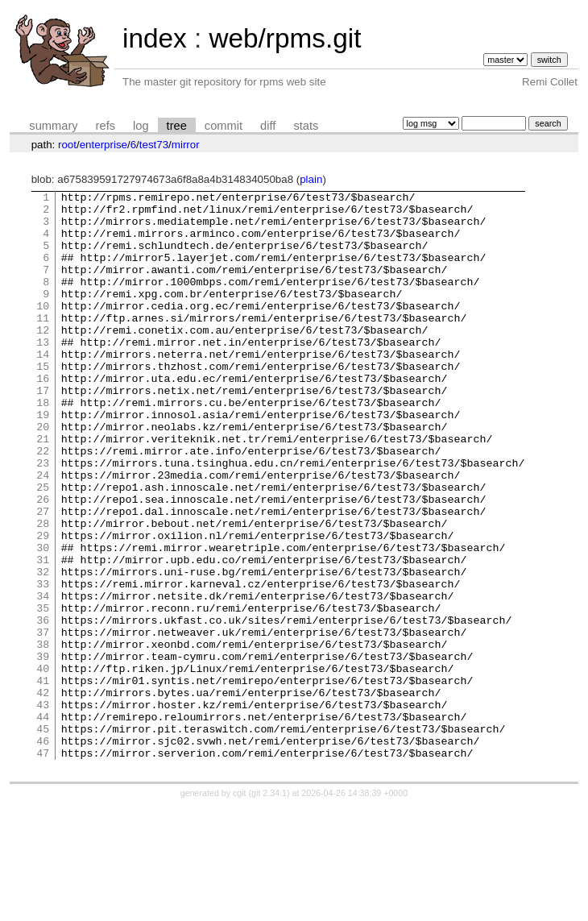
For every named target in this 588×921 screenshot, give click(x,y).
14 (43, 388)
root (67, 145)
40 (43, 765)
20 (43, 475)
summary (53, 126)
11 (43, 344)
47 (43, 866)
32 (43, 649)
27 (43, 576)
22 (43, 504)
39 (43, 750)
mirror (186, 145)
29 (43, 605)
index (155, 38)
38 (43, 736)
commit (224, 126)
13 (43, 373)
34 (43, 678)
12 (43, 359)
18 (43, 446)
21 (43, 489)
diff (268, 126)
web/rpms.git (285, 38)
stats (306, 126)
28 (43, 591)
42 (43, 794)
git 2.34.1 (269, 906)
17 (43, 431)
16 (43, 417)
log (141, 126)
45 (43, 837)
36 (43, 707)
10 (43, 330)
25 (43, 547)
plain (311, 179)
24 (43, 533)
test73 (154, 145)
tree (177, 126)
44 (43, 823)
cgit (241, 906)
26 (43, 562)
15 (43, 402)
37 (43, 721)
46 (43, 852)
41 (43, 779)
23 (43, 518)
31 (43, 634)
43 (43, 808)
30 (43, 620)
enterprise (104, 145)
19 (43, 460)
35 (43, 692)
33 (43, 663)
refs (106, 126)
